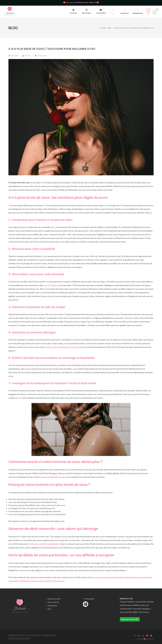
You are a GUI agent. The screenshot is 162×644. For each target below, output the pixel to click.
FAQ (49, 609)
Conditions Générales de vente (19, 638)
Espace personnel (54, 599)
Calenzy (151, 639)
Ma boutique (89, 599)
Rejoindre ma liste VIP (130, 619)
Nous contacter (53, 602)
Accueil (103, 28)
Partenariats (52, 606)
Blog (109, 28)
